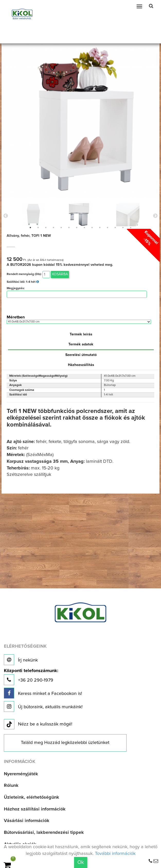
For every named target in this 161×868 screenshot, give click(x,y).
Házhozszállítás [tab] (81, 365)
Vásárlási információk (27, 821)
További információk (115, 854)
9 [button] (92, 228)
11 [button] (108, 228)
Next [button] (155, 216)
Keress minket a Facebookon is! (43, 693)
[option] (33, 215)
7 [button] (77, 228)
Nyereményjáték (21, 774)
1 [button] (30, 228)
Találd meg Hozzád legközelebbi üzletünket (65, 743)
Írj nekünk (21, 660)
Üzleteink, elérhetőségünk (32, 797)
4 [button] (53, 228)
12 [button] (115, 228)
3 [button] (46, 228)
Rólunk (11, 786)
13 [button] (123, 228)
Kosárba (60, 274)
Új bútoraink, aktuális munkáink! (43, 706)
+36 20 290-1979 (31, 677)
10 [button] (100, 228)
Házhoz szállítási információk (35, 809)
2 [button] (38, 228)
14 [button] (131, 228)
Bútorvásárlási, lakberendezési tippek (44, 833)
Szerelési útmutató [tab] (81, 355)
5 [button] (61, 228)
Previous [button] (6, 216)
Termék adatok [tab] (81, 344)
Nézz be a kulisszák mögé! (38, 724)
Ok (81, 862)
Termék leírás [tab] (81, 334)
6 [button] (69, 228)
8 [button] (84, 228)
